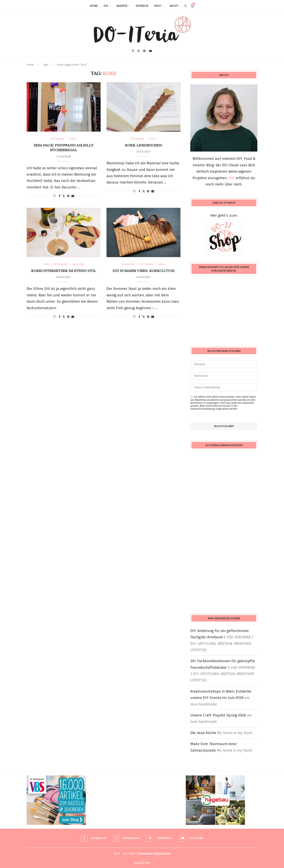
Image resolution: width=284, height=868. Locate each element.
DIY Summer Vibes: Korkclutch (143, 271)
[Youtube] (150, 51)
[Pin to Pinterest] (68, 196)
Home (94, 6)
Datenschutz (162, 854)
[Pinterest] (144, 51)
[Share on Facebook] (60, 196)
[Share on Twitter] (64, 196)
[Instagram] (138, 51)
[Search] (185, 6)
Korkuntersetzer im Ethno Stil (64, 271)
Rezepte (122, 6)
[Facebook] (133, 51)
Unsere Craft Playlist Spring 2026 (218, 715)
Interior (142, 6)
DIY (106, 6)
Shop (157, 6)
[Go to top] (142, 863)
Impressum (145, 854)
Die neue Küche (203, 733)
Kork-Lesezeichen (143, 145)
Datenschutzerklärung (203, 409)
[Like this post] (54, 196)
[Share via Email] (73, 196)
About (174, 6)
